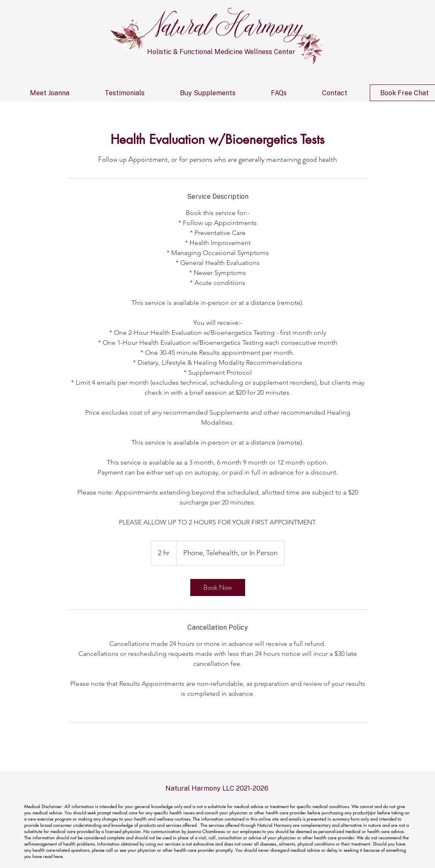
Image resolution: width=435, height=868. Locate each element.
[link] (218, 587)
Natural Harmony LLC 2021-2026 (217, 788)
